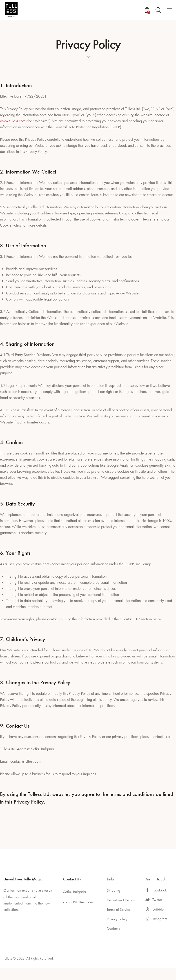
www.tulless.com (13, 121)
